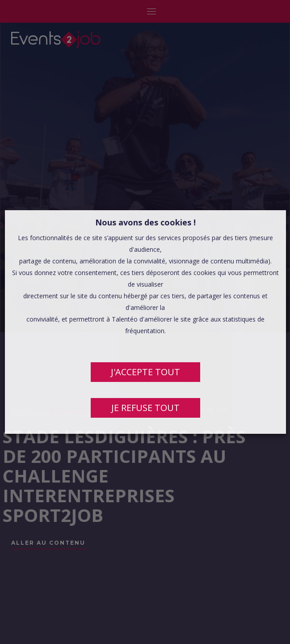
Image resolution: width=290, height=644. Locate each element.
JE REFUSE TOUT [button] (145, 408)
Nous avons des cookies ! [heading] (145, 222)
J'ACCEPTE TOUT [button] (145, 372)
